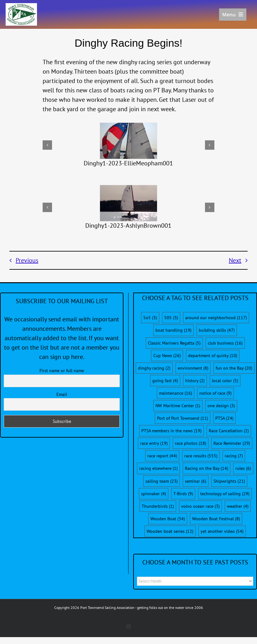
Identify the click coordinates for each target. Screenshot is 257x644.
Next (235, 260)
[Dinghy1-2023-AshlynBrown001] (128, 203)
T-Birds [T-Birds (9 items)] (183, 494)
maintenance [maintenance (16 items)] (176, 393)
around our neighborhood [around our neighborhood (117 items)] (216, 318)
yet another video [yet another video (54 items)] (222, 531)
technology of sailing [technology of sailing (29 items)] (225, 494)
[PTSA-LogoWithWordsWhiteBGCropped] (21, 6)
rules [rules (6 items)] (243, 468)
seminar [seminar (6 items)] (196, 481)
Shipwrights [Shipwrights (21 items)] (229, 481)
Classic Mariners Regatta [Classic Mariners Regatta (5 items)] (174, 343)
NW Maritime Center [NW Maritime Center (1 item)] (178, 406)
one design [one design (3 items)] (221, 406)
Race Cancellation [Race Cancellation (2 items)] (229, 431)
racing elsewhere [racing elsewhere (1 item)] (158, 468)
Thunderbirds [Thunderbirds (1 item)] (158, 506)
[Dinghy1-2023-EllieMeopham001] (128, 141)
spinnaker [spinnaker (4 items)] (154, 494)
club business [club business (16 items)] (225, 343)
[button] (47, 145)
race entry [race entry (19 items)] (154, 443)
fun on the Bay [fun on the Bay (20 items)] (234, 368)
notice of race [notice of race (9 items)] (215, 393)
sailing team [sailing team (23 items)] (162, 481)
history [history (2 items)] (195, 381)
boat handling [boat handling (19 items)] (173, 330)
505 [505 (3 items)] (171, 318)
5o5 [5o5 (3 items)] (150, 318)
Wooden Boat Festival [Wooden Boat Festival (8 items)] (216, 519)
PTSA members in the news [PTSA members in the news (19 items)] (171, 431)
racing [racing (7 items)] (234, 456)
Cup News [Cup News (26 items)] (167, 356)
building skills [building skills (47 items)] (217, 330)
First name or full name (62, 371)
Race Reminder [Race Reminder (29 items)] (232, 443)
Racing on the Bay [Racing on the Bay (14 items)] (207, 468)
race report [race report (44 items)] (162, 456)
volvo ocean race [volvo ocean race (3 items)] (200, 506)
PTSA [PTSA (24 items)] (224, 418)
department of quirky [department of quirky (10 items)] (213, 356)
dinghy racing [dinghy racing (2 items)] (154, 368)
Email (62, 394)
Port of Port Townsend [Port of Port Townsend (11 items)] (183, 418)
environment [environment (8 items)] (193, 368)
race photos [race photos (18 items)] (191, 443)
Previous (27, 260)
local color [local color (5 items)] (225, 381)
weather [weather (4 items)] (238, 506)
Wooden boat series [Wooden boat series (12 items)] (170, 531)
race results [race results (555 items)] (201, 456)
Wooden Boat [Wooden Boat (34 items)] (168, 519)
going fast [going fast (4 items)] (165, 381)
